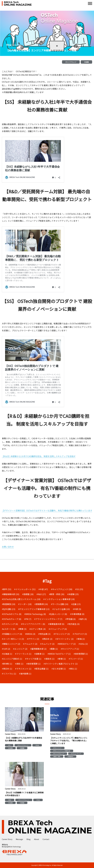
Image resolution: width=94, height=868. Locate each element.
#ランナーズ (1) (76, 659)
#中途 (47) (43, 589)
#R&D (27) (41, 594)
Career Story (7, 839)
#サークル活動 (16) (60, 604)
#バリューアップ (76, 754)
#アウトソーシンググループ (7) (48, 619)
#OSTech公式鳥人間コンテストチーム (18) (21, 599)
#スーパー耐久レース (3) (13, 639)
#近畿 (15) (76, 604)
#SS (9, 745)
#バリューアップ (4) (58, 629)
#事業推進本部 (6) (56, 624)
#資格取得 (70, 757)
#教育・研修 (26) (57, 594)
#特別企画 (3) (44, 634)
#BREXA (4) (30, 634)
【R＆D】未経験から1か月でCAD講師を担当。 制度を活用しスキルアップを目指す (39, 456)
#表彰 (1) (19, 664)
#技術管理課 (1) (33, 664)
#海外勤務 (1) (25, 674)
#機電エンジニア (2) (11, 644)
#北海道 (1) (7, 654)
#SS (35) (79, 589)
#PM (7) (28, 619)
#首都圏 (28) (28, 594)
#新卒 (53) (7, 589)
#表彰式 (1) (49, 659)
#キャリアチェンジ (71, 62)
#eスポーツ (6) (9, 629)
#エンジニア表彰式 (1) (12, 659)
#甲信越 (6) (71, 619)
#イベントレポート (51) (25, 589)
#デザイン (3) (33, 639)
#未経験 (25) (73, 594)
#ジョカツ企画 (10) (61, 609)
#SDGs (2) (83, 644)
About (37, 839)
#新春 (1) (62, 659)
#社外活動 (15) (9, 609)
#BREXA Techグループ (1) (59, 654)
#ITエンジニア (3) (62, 634)
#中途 (37, 745)
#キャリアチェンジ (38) (62, 589)
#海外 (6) (83, 619)
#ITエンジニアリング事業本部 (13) (34, 609)
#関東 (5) (22, 629)
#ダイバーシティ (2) (64, 639)
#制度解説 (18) (9, 604)
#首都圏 (22, 748)
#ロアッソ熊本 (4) (38, 629)
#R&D (10, 800)
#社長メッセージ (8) (58, 614)
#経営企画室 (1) (41, 669)
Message (19, 839)
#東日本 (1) (7, 669)
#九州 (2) (6, 649)
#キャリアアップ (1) (70, 649)
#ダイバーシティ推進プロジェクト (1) (61, 664)
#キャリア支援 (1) (33, 659)
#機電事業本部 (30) (11, 594)
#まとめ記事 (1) (59, 669)
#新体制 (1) (7, 664)
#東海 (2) (81, 639)
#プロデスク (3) (80, 634)
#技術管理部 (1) (81, 654)
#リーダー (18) (25, 604)
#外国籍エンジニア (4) (12, 634)
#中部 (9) (77, 609)
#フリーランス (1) (23, 654)
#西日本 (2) (47, 639)
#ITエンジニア (57, 748)
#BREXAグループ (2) (67, 644)
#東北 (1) (73, 669)
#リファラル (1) (9, 674)
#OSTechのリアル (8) (12, 614)
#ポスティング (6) (10, 624)
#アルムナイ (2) (30, 644)
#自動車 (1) (39, 654)
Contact (46, 839)
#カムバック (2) (47, 644)
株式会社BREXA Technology (11, 847)
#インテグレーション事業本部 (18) (59, 599)
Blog (29, 839)
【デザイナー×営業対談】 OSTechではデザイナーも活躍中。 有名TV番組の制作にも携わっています (47, 510)
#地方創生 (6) (74, 624)
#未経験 (86, 62)
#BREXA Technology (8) (35, 614)
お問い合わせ (8, 547)
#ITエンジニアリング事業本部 (62, 751)
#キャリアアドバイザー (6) (33, 624)
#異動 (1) (54, 649)
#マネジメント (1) (23, 669)
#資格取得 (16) (41, 604)
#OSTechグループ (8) (12, 619)
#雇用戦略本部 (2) (38, 649)
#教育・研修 (57, 757)
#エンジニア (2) (20, 649)
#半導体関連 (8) (77, 614)
